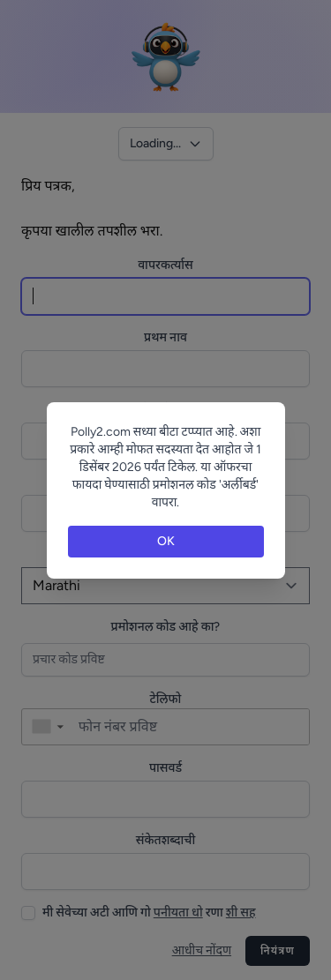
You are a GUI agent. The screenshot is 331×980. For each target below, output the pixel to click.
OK (166, 541)
